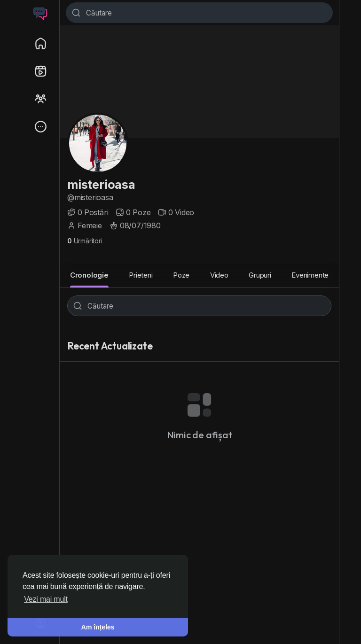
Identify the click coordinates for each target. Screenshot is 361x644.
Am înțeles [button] (98, 627)
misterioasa (101, 184)
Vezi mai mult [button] (46, 599)
